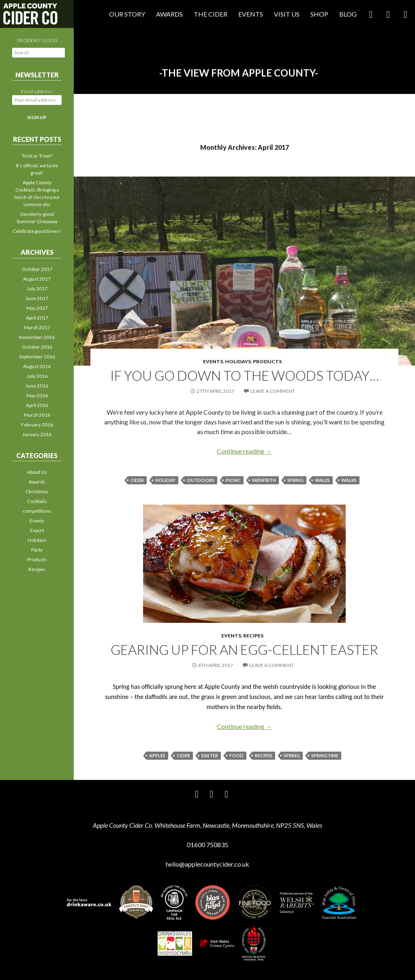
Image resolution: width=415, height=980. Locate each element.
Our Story (127, 14)
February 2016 (37, 425)
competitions (37, 511)
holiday (165, 480)
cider (137, 480)
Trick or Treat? (37, 156)
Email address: (37, 91)
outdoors (201, 480)
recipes (264, 755)
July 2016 (37, 376)
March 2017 (37, 327)
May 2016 (37, 395)
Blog (348, 14)
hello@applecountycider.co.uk (207, 864)
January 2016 (37, 434)
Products (267, 361)
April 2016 (37, 405)
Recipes (253, 636)
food (236, 755)
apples (157, 755)
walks (349, 480)
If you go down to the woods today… (245, 375)
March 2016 (37, 415)
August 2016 (37, 366)
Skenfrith (264, 480)
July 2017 (37, 289)
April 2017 (37, 318)
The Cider (211, 14)
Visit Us (287, 14)
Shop (319, 14)
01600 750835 (207, 845)
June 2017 (37, 298)
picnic (233, 480)
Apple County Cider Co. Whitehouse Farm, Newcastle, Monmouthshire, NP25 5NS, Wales (207, 825)
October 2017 (37, 269)
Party (37, 550)
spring (295, 480)
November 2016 (37, 337)
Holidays (238, 361)
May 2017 (37, 308)
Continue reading (244, 451)
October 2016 (37, 347)
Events (251, 14)
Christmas (37, 491)
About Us (37, 472)
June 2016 (37, 386)
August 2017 (37, 279)
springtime (325, 755)
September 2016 (37, 357)
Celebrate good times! (37, 231)
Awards (169, 14)
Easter (210, 755)
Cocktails (37, 501)
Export (37, 530)
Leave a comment (273, 391)
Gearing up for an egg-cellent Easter (244, 650)
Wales (322, 480)
